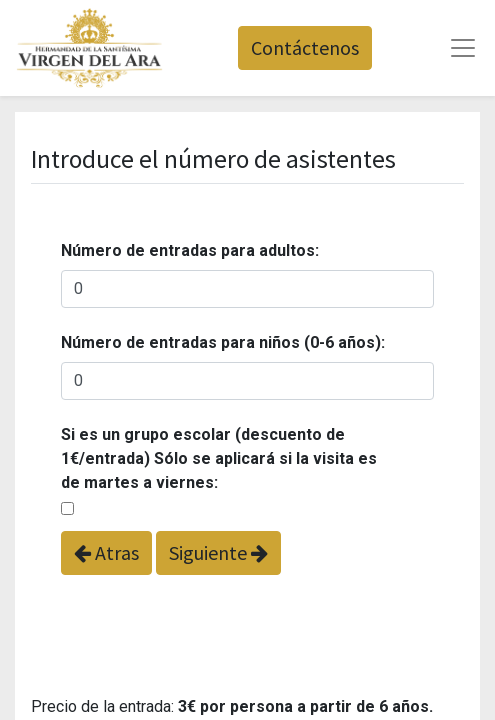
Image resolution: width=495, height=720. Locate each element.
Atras (106, 552)
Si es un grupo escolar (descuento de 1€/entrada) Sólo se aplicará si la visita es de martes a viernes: (219, 458)
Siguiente (218, 552)
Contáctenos (305, 47)
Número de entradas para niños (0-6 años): (223, 342)
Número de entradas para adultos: (190, 250)
